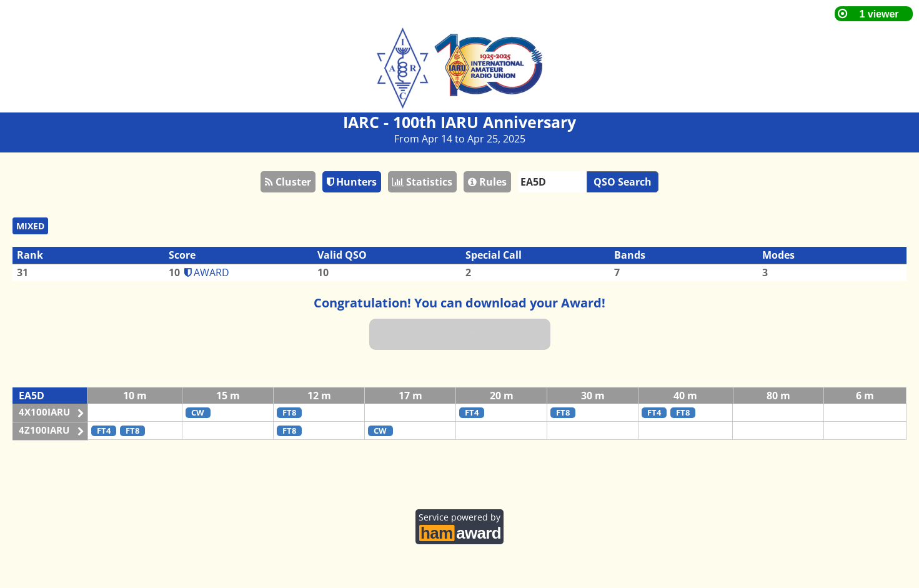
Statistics (422, 182)
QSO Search (623, 182)
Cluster (288, 182)
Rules (487, 182)
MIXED (30, 226)
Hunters (352, 182)
